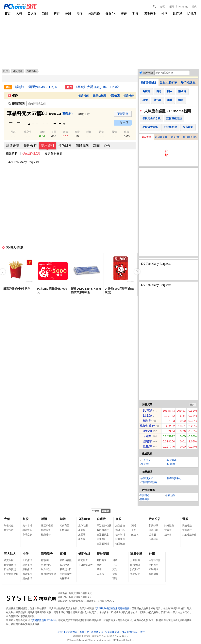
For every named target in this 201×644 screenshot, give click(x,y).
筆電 (172, 6)
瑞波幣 (147, 421)
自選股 (32, 13)
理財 (115, 578)
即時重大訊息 (190, 137)
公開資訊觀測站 (149, 482)
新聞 (163, 6)
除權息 (192, 13)
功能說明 (171, 495)
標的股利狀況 (31, 153)
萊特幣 (148, 431)
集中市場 (27, 526)
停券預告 (154, 530)
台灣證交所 (147, 478)
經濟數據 (154, 574)
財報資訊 (102, 539)
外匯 (164, 13)
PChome (183, 6)
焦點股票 (135, 574)
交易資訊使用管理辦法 (44, 620)
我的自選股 (161, 137)
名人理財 (64, 565)
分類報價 (94, 13)
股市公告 (155, 519)
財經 (115, 574)
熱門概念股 (188, 82)
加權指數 (9, 526)
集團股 (82, 535)
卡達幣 (147, 436)
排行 (57, 13)
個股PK (110, 13)
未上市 (100, 574)
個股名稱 (148, 73)
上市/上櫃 (83, 526)
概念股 (82, 539)
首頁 (8, 13)
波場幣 (148, 441)
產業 (99, 569)
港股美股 (150, 13)
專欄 (63, 554)
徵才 (142, 632)
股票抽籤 (154, 539)
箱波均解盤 (66, 560)
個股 (118, 519)
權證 (124, 13)
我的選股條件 (189, 535)
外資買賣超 (10, 565)
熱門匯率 (154, 565)
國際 (115, 560)
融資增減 (46, 565)
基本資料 (48, 146)
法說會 (168, 530)
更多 (192, 405)
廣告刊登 (84, 632)
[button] (137, 272)
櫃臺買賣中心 (174, 478)
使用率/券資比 (49, 574)
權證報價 (83, 96)
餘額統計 (46, 560)
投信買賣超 (10, 569)
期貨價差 (64, 530)
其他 (115, 569)
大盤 (19, 13)
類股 (80, 13)
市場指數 (27, 535)
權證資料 (12, 153)
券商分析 (84, 554)
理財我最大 (66, 574)
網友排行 (27, 578)
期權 (135, 13)
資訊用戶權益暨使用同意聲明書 (113, 608)
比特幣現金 (147, 426)
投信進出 (172, 464)
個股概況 (82, 146)
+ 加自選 (123, 123)
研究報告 (83, 560)
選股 (68, 13)
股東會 (168, 535)
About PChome (130, 632)
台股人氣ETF (168, 82)
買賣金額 (9, 560)
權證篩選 (115, 96)
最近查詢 (146, 137)
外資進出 (146, 464)
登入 (195, 6)
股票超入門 (66, 569)
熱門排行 (135, 569)
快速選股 (187, 526)
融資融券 (172, 460)
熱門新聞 (102, 560)
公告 (107, 146)
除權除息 (169, 526)
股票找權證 (100, 96)
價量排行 (176, 137)
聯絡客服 (144, 499)
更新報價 (123, 114)
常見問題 (144, 495)
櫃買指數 (9, 530)
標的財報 (65, 146)
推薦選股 (187, 530)
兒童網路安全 (112, 632)
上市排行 (27, 560)
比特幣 (177, 13)
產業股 (82, 530)
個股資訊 (17, 71)
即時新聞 (103, 554)
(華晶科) (67, 114)
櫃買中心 (27, 530)
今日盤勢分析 (85, 565)
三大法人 (146, 460)
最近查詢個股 (104, 526)
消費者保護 (97, 632)
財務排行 (27, 569)
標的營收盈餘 (54, 153)
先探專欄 (64, 578)
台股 (99, 565)
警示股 (152, 535)
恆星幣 (147, 446)
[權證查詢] (46, 104)
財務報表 (120, 539)
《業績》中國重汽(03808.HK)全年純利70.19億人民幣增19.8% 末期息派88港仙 (38, 87)
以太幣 (148, 415)
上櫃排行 (27, 565)
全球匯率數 (155, 560)
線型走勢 (13, 146)
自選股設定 (103, 535)
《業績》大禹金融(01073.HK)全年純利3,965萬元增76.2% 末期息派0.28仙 (99, 87)
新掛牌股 (154, 526)
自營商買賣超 (11, 574)
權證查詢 (16, 104)
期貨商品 (64, 526)
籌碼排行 (27, 574)
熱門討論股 (149, 82)
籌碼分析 (30, 146)
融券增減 (46, 569)
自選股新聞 (103, 544)
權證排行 (128, 96)
